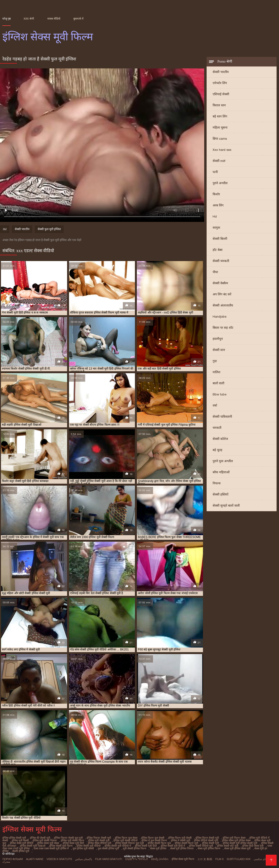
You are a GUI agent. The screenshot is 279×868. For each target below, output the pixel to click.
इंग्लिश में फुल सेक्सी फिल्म (154, 840)
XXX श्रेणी (29, 19)
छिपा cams (220, 139)
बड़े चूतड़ (217, 450)
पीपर (215, 272)
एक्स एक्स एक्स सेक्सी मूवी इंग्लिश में (51, 848)
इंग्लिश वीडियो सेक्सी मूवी (206, 840)
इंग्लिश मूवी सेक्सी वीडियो (126, 840)
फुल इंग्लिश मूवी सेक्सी (83, 848)
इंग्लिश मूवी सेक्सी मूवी (99, 840)
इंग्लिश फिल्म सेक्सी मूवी (207, 838)
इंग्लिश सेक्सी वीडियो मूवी (201, 846)
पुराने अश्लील (220, 183)
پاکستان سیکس (84, 859)
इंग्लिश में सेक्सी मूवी (181, 840)
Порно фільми (13, 859)
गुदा (215, 361)
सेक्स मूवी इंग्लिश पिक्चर (182, 848)
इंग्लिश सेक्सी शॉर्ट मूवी (228, 846)
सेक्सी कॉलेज (220, 439)
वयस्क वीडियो (54, 19)
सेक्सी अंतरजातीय (223, 305)
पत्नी (215, 172)
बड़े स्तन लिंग (220, 116)
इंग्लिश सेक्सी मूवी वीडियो (89, 846)
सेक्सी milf (219, 161)
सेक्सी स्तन (219, 350)
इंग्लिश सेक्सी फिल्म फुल (159, 843)
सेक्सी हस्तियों (220, 494)
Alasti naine (35, 859)
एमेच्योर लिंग (220, 83)
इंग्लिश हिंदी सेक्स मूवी (253, 846)
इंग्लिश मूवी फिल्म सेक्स (234, 838)
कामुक (216, 228)
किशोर (216, 194)
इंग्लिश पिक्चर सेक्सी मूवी (99, 838)
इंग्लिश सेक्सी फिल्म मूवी (186, 843)
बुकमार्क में (78, 19)
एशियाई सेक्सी (221, 94)
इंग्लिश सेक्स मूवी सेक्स (48, 843)
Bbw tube (220, 394)
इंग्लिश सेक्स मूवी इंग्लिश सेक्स (236, 840)
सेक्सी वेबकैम (220, 283)
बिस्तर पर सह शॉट (223, 328)
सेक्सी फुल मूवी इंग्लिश (49, 229)
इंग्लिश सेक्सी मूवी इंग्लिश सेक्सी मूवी (240, 843)
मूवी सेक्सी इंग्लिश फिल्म (135, 848)
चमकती (217, 428)
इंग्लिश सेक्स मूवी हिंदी (73, 843)
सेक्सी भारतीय (221, 72)
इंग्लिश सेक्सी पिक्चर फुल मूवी (129, 843)
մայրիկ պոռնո (137, 859)
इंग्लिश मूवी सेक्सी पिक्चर (45, 840)
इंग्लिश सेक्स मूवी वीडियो (22, 843)
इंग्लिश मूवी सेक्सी (20, 840)
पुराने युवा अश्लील (223, 461)
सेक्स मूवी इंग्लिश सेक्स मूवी (237, 848)
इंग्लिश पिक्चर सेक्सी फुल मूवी (68, 838)
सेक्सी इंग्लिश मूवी (21, 851)
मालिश (216, 372)
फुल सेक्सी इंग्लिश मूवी (108, 848)
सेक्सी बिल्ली (220, 239)
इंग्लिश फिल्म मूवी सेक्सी (180, 838)
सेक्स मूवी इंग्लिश (158, 848)
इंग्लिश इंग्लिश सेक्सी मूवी (14, 838)
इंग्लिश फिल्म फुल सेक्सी (153, 838)
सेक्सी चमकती (221, 261)
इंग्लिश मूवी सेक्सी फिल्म (73, 840)
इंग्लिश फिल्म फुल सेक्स (126, 838)
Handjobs (220, 317)
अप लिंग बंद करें (222, 294)
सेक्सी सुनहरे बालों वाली (226, 506)
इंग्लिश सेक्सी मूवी (210, 843)
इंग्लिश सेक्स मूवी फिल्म (183, 859)
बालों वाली (218, 383)
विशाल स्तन (219, 105)
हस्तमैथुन (218, 339)
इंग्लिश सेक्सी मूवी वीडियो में (118, 846)
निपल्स (217, 483)
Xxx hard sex (222, 150)
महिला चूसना (220, 128)
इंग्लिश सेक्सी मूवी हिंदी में (173, 846)
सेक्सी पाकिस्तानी (222, 417)
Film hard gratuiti (109, 859)
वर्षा (215, 405)
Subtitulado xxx (239, 859)
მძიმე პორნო (160, 859)
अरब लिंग (218, 205)
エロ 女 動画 (205, 859)
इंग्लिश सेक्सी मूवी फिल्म (61, 846)
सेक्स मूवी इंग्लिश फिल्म (209, 848)
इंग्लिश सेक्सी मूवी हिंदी (146, 846)
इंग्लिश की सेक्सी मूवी (40, 838)
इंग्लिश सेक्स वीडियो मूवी (100, 843)
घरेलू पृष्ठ (7, 19)
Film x (220, 859)
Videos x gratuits (59, 859)
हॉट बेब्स (218, 250)
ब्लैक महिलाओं (221, 472)
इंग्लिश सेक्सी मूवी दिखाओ (33, 846)
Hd (215, 216)
